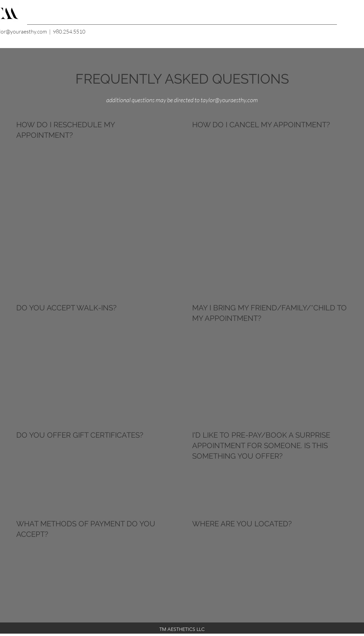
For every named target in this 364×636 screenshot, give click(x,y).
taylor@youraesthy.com (229, 100)
